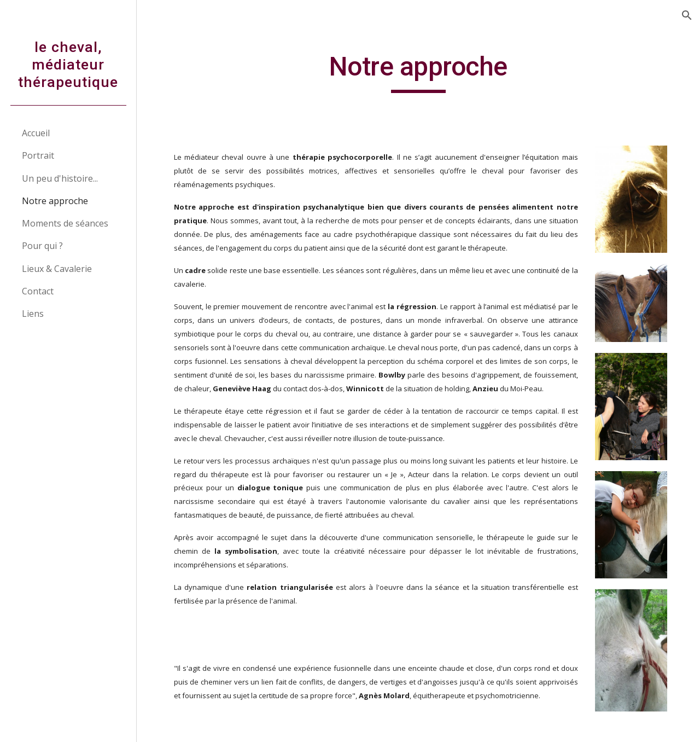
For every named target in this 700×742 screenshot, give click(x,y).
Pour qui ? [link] (42, 246)
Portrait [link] (38, 155)
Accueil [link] (36, 133)
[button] (687, 15)
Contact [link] (38, 291)
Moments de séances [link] (65, 223)
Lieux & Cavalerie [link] (57, 269)
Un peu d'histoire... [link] (60, 178)
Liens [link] (33, 314)
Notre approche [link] (55, 201)
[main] (418, 72)
